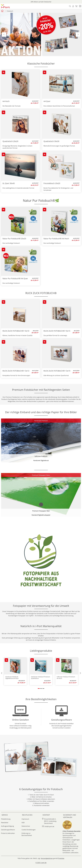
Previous (4, 34)
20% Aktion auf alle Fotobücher (41, 2)
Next (78, 34)
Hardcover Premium (41, 421)
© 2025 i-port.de (41, 863)
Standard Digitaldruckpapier (41, 515)
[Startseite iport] (3, 11)
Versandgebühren (47, 858)
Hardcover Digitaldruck (41, 460)
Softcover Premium (41, 456)
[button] (80, 6)
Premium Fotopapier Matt (41, 511)
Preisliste (61, 858)
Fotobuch (10, 11)
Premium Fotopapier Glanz (41, 475)
